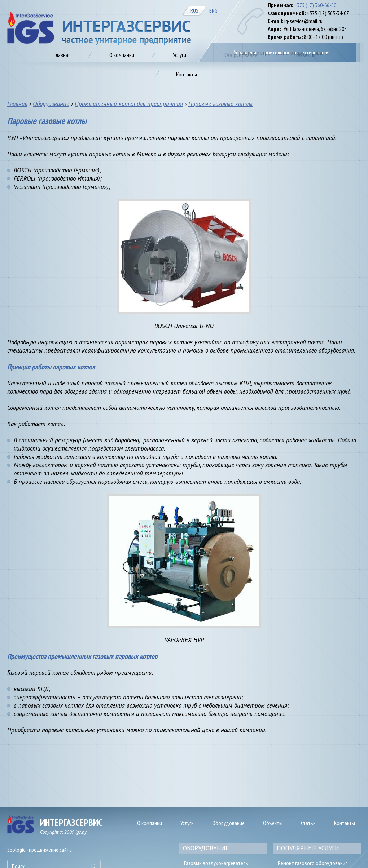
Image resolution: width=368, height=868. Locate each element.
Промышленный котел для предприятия (129, 104)
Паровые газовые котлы (220, 104)
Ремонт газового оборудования (313, 863)
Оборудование (51, 104)
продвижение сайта (50, 850)
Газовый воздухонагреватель (216, 863)
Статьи (308, 823)
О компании (150, 823)
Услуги (187, 823)
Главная (17, 104)
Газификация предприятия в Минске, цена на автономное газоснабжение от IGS (99, 28)
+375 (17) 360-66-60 (315, 5)
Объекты (273, 823)
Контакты (345, 823)
